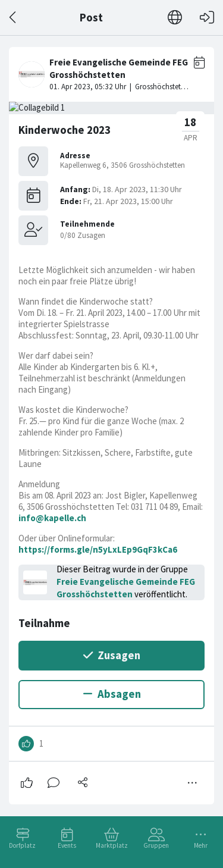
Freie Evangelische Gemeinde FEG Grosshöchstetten (126, 588)
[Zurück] (13, 18)
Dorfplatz (22, 845)
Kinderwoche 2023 (65, 130)
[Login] (207, 18)
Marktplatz (112, 845)
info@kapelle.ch (52, 518)
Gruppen (156, 845)
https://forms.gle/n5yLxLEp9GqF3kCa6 (98, 549)
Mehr (201, 845)
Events (67, 845)
